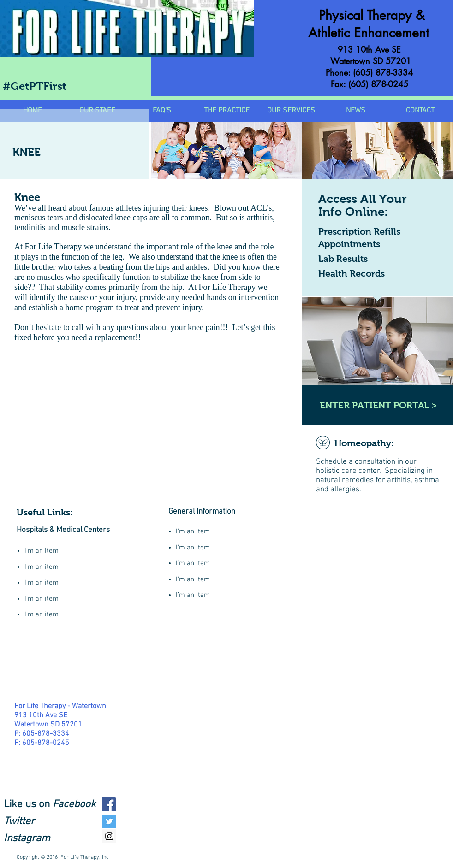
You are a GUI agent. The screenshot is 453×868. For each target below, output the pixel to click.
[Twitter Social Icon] (109, 821)
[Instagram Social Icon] (109, 836)
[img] (226, 151)
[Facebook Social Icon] (109, 804)
